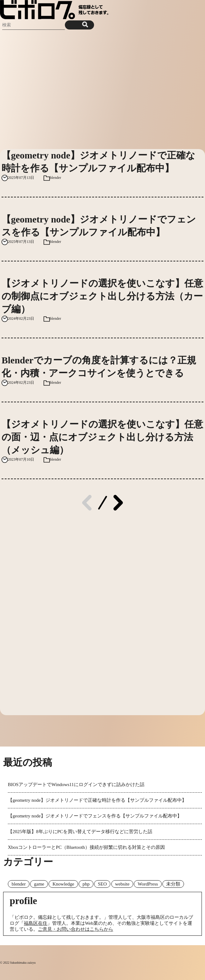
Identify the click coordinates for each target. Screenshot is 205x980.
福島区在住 (36, 923)
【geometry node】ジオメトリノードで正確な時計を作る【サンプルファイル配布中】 (97, 800)
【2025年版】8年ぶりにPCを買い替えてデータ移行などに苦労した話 (80, 832)
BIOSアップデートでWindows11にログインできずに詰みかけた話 (76, 785)
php (86, 884)
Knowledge (63, 884)
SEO (102, 884)
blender (55, 178)
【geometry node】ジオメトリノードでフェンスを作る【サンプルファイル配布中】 (95, 816)
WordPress (148, 884)
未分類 (173, 884)
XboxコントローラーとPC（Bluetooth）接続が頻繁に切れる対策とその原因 (86, 847)
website (122, 884)
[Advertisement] (103, 89)
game (39, 884)
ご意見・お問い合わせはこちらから (76, 929)
